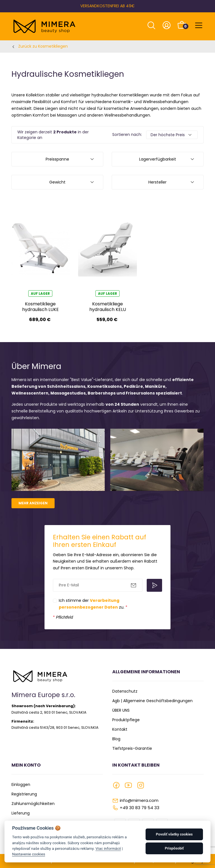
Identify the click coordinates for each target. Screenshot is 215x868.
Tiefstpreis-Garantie (132, 748)
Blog (116, 739)
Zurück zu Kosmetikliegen (43, 46)
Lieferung (21, 813)
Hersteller (157, 182)
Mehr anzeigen (33, 503)
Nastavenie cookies (29, 854)
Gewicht (57, 182)
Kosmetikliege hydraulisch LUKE (40, 307)
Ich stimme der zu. (93, 604)
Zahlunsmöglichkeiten (33, 804)
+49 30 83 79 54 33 (140, 808)
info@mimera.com (139, 800)
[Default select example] (172, 135)
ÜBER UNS (121, 710)
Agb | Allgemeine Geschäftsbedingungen (152, 701)
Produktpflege (126, 720)
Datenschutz (125, 691)
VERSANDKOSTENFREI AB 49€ (107, 6)
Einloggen (21, 785)
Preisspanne (57, 159)
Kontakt (120, 729)
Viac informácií (108, 848)
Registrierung (24, 794)
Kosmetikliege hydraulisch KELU (108, 307)
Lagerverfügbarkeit (158, 159)
